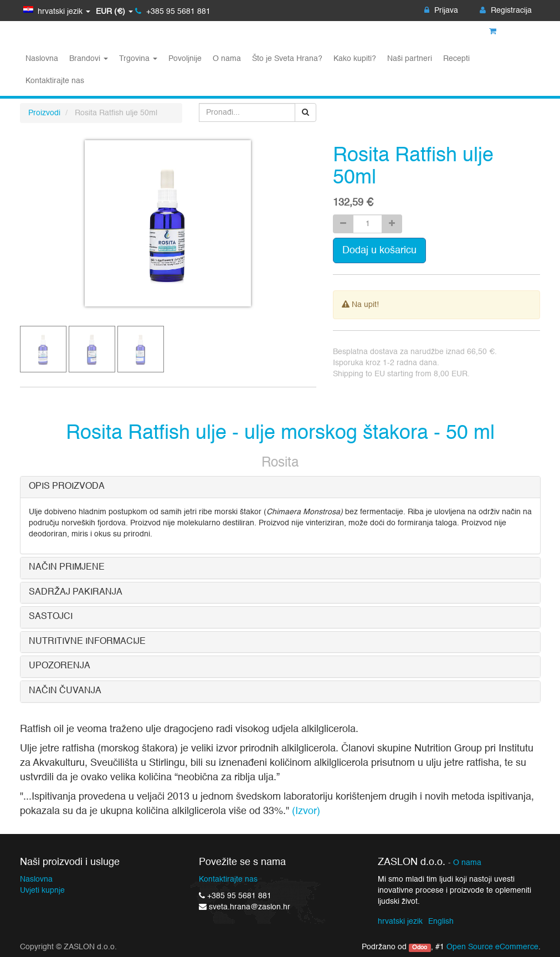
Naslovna (36, 879)
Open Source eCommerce (492, 947)
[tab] (280, 487)
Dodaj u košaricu (379, 250)
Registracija (506, 11)
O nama (467, 863)
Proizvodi (44, 113)
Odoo (420, 948)
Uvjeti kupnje (42, 891)
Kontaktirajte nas (228, 879)
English (441, 922)
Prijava (441, 11)
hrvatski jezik (400, 922)
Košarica (510, 32)
